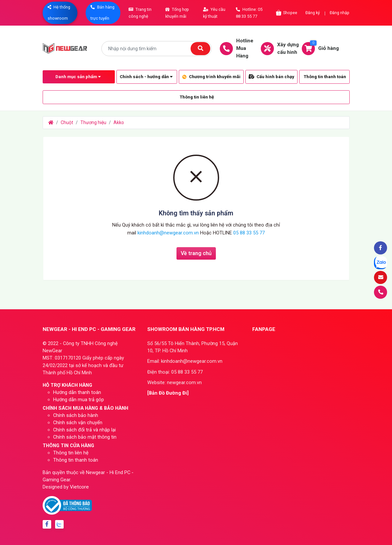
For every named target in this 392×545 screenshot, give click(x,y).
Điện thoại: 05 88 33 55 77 (175, 372)
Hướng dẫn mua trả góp (79, 400)
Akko (119, 122)
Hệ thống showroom (59, 13)
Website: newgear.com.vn (175, 382)
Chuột (67, 122)
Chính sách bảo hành (76, 415)
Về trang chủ (196, 253)
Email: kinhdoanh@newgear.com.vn (185, 361)
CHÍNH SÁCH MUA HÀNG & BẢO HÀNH (85, 408)
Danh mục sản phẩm (78, 77)
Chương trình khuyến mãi (211, 77)
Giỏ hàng (324, 48)
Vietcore (79, 487)
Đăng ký (313, 13)
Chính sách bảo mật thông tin (85, 437)
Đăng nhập (340, 13)
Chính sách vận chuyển (78, 423)
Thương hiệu (93, 122)
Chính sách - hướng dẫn (146, 77)
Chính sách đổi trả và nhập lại (84, 430)
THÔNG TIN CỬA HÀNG (68, 446)
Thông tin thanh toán (325, 77)
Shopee (286, 13)
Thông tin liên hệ (197, 97)
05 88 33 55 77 (249, 233)
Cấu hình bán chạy (271, 77)
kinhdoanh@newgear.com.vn (169, 233)
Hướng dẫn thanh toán (77, 392)
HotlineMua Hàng (240, 48)
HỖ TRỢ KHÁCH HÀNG (67, 385)
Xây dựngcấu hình (283, 48)
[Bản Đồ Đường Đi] (168, 393)
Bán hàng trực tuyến (103, 13)
